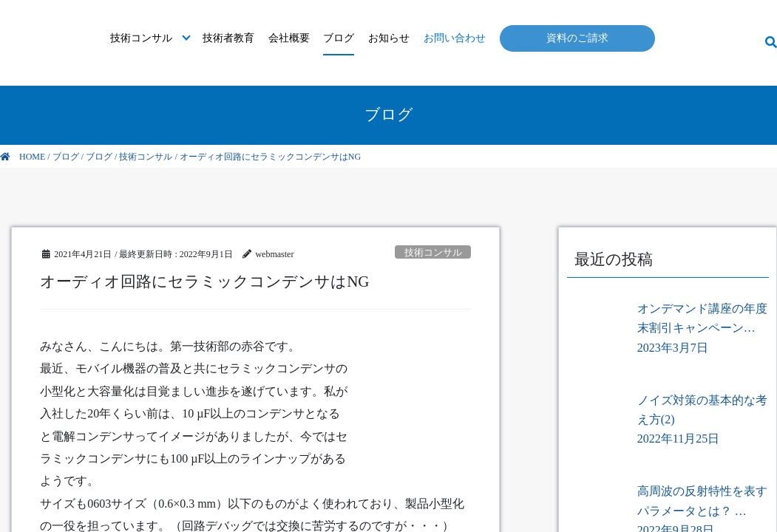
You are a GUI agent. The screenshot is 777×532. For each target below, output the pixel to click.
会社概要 (289, 38)
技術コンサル (141, 38)
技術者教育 (228, 38)
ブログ (339, 38)
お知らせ (389, 38)
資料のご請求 (577, 38)
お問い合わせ (455, 38)
